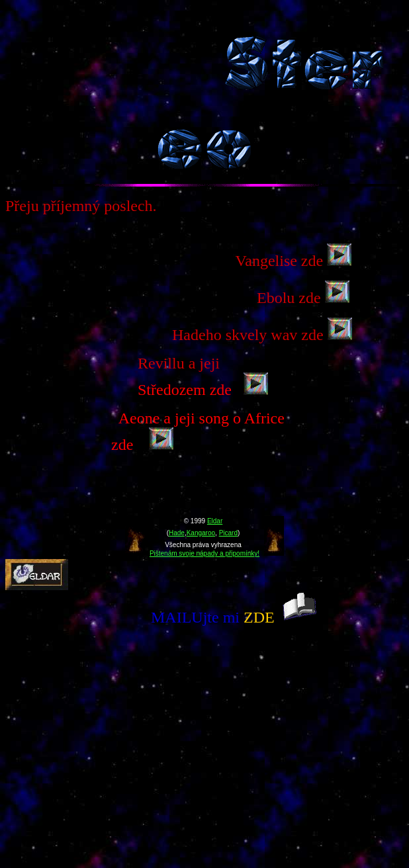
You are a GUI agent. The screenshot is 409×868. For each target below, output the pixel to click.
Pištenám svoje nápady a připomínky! (204, 553)
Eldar (215, 521)
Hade (177, 533)
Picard (228, 533)
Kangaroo (201, 533)
